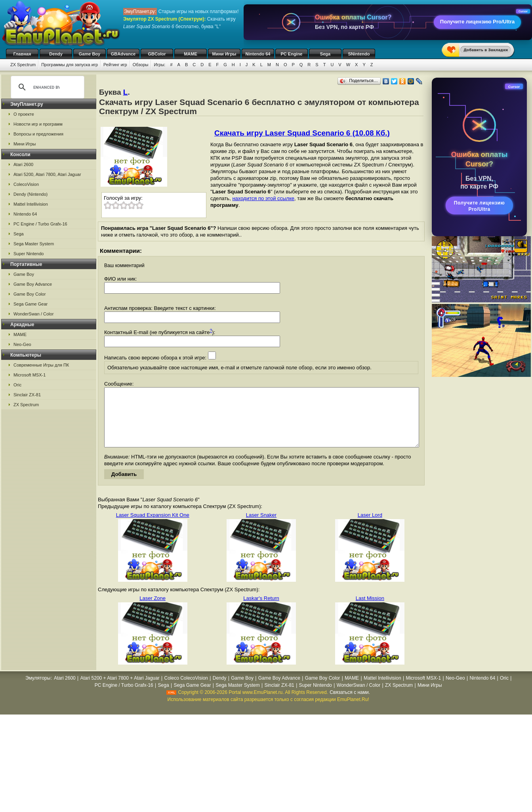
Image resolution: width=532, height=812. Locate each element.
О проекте (24, 114)
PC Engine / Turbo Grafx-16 (40, 224)
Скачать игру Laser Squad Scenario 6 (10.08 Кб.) (302, 133)
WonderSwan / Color (33, 314)
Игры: (159, 65)
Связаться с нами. (350, 704)
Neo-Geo (22, 344)
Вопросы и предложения (38, 134)
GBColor (157, 54)
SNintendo (359, 54)
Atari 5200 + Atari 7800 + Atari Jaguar (120, 690)
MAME (191, 54)
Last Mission (370, 610)
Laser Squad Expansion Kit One (153, 527)
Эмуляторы (38, 690)
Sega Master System (34, 244)
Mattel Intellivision (31, 204)
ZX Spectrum (23, 65)
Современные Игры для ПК (41, 365)
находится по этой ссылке (263, 198)
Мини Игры (224, 54)
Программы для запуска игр (70, 65)
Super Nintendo (29, 254)
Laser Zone (153, 610)
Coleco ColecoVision (186, 690)
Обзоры (141, 65)
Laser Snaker (261, 527)
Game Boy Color (30, 294)
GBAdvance (123, 54)
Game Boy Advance (33, 284)
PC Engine (291, 54)
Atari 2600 (23, 164)
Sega (325, 54)
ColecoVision (26, 184)
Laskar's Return (261, 610)
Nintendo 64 (258, 54)
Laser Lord (370, 527)
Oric (17, 385)
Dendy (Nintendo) (31, 194)
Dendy (56, 54)
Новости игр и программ (38, 124)
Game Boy (90, 54)
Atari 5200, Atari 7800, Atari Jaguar (47, 174)
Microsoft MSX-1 (30, 375)
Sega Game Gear (31, 304)
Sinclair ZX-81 (27, 395)
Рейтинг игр (115, 65)
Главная (22, 54)
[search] (46, 87)
